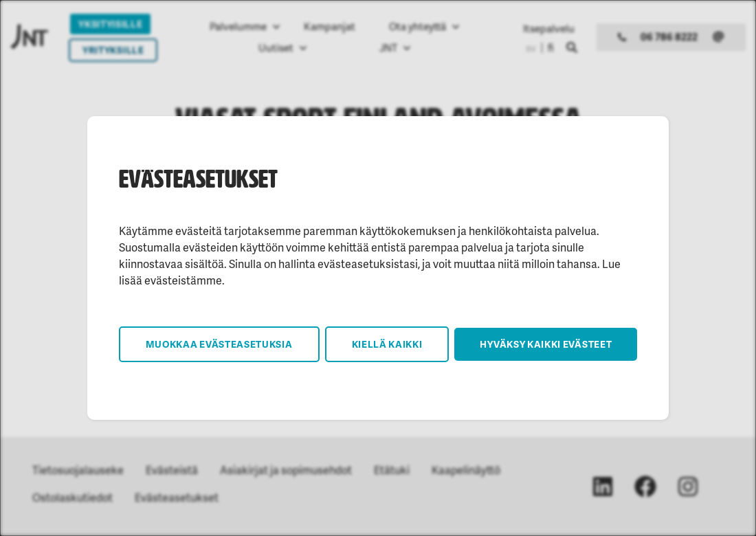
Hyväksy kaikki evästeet (546, 344)
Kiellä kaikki (387, 344)
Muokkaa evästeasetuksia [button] (219, 344)
